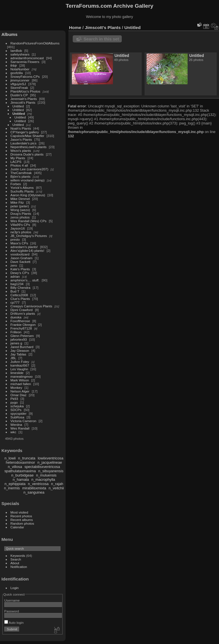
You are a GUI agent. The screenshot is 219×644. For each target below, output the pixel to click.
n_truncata (27, 458)
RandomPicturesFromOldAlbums (35, 43)
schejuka (17, 406)
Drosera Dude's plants (27, 154)
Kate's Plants (20, 269)
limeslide (17, 373)
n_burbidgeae (23, 475)
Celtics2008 (19, 295)
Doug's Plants (21, 213)
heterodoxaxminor (20, 462)
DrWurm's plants (23, 313)
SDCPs (16, 410)
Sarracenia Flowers (25, 62)
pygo (14, 402)
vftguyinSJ (18, 84)
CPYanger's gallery (25, 132)
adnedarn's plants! (24, 247)
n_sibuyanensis (51, 471)
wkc (13, 432)
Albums (9, 34)
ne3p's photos (21, 232)
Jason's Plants (21, 139)
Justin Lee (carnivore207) (30, 169)
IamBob (16, 51)
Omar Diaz (19, 395)
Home (75, 27)
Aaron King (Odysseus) (28, 195)
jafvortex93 (19, 339)
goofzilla (17, 73)
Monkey (16, 388)
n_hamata (21, 480)
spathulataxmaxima (20, 471)
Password (12, 611)
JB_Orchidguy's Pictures (29, 236)
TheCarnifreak (21, 173)
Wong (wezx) (20, 210)
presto (15, 239)
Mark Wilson (20, 380)
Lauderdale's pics (24, 143)
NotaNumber (20, 69)
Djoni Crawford (22, 310)
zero (14, 265)
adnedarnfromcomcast (27, 58)
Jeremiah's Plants (24, 99)
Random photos (22, 523)
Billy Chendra (21, 288)
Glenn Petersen (22, 336)
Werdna (16, 425)
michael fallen (21, 384)
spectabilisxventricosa (42, 467)
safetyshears (20, 54)
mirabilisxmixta (34, 488)
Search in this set (101, 39)
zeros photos (20, 217)
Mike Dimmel (20, 199)
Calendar (17, 527)
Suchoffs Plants (22, 191)
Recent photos (21, 516)
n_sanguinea (34, 492)
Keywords (18, 556)
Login (15, 588)
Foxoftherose (20, 321)
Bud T (15, 291)
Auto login (14, 622)
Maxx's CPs (19, 243)
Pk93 (14, 399)
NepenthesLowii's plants (29, 147)
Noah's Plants (21, 128)
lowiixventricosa (50, 458)
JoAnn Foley (20, 362)
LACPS (16, 162)
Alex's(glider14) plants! (28, 251)
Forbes (16, 184)
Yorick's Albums (22, 188)
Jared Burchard (22, 347)
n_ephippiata (15, 484)
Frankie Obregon (23, 325)
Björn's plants (21, 176)
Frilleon (16, 332)
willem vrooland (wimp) (28, 180)
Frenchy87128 (21, 328)
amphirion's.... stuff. (25, 280)
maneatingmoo (22, 376)
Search (16, 559)
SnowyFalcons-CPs (25, 76)
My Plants (18, 158)
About (15, 563)
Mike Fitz (17, 202)
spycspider (19, 413)
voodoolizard (20, 254)
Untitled (18, 106)
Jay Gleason (20, 350)
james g (16, 343)
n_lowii (10, 458)
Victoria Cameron (24, 421)
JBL (13, 358)
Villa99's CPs (20, 225)
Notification (19, 567)
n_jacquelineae (50, 462)
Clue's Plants (20, 299)
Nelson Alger (20, 391)
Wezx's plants (21, 151)
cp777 (15, 302)
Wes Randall (20, 428)
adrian (15, 276)
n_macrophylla (43, 480)
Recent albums (22, 520)
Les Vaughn (19, 369)
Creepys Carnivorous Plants (31, 306)
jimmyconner (20, 80)
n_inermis (12, 488)
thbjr (14, 65)
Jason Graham (22, 258)
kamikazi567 (20, 365)
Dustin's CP (19, 95)
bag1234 (17, 284)
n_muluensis (46, 475)
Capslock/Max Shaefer (27, 136)
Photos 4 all (19, 165)
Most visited (19, 512)
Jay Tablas (18, 354)
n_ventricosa (38, 484)
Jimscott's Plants (23, 102)
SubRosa (17, 417)
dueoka (16, 317)
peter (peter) (20, 206)
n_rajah (57, 484)
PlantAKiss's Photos (26, 91)
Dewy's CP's (20, 273)
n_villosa (15, 467)
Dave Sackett (21, 262)
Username (12, 600)
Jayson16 (18, 228)
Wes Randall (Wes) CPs (29, 221)
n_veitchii (56, 488)
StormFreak (19, 88)
